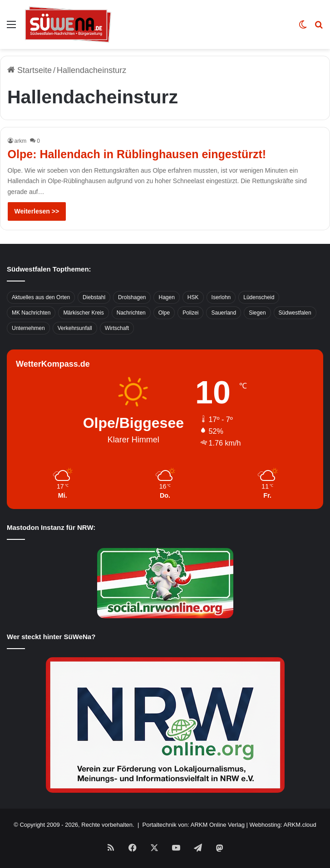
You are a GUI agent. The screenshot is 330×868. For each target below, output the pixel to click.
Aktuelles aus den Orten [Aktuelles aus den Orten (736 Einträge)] (41, 297)
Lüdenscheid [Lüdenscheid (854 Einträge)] (259, 297)
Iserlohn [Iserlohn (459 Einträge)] (221, 297)
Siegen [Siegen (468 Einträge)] (257, 313)
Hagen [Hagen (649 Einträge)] (166, 297)
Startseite (30, 70)
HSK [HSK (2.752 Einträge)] (193, 297)
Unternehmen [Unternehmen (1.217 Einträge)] (28, 328)
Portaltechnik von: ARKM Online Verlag (194, 825)
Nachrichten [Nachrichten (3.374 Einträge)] (131, 313)
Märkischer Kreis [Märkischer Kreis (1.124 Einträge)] (83, 313)
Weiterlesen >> (37, 211)
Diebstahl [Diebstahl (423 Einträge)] (94, 297)
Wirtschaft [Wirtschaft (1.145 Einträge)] (117, 328)
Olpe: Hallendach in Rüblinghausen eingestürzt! (137, 154)
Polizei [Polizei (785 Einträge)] (190, 313)
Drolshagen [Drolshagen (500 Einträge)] (132, 297)
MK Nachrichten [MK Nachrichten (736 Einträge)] (31, 313)
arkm (21, 141)
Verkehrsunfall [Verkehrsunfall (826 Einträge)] (75, 328)
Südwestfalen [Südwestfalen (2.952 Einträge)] (295, 313)
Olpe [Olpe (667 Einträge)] (164, 313)
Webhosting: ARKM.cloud (283, 825)
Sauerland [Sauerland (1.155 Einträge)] (224, 313)
